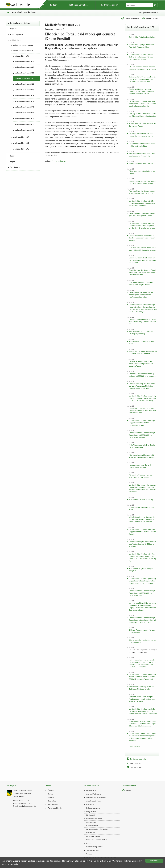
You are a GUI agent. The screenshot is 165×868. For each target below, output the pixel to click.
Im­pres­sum (51, 797)
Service (48, 786)
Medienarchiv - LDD (21, 143)
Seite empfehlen (129, 786)
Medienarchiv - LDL (21, 149)
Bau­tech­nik (90, 805)
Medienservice (15, 40)
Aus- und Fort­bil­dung (94, 794)
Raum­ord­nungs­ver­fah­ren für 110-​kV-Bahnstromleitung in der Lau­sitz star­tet (143, 322)
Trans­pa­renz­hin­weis (55, 808)
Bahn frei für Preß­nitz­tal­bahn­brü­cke (142, 37)
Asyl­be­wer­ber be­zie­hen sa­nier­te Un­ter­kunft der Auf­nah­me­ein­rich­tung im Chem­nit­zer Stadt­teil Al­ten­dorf (143, 724)
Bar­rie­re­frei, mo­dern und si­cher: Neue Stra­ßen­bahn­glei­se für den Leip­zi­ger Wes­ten (141, 364)
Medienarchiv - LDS (21, 56)
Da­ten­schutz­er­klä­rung (59, 861)
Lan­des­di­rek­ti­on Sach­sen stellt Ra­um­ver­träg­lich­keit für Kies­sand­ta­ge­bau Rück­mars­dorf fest (142, 203)
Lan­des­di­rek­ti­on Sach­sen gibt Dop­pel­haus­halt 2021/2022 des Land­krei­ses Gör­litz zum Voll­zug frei (143, 104)
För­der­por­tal (91, 815)
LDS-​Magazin (91, 790)
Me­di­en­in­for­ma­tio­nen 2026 (23, 45)
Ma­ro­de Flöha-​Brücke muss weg (141, 500)
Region (13, 162)
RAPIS (89, 843)
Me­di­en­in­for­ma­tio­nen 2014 (24, 119)
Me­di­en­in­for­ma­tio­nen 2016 (24, 107)
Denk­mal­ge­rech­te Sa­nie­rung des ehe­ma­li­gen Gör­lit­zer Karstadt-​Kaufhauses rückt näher (141, 295)
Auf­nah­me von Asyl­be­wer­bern (97, 797)
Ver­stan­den (154, 861)
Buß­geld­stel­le (91, 812)
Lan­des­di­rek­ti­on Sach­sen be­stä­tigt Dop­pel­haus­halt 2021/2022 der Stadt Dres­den (143, 532)
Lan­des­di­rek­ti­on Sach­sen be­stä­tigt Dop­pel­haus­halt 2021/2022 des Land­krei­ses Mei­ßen (142, 423)
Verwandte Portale (91, 786)
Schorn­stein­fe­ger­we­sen (94, 847)
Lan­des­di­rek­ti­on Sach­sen (23, 13)
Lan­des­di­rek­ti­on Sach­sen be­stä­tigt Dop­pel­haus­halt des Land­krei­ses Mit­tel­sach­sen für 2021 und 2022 (143, 620)
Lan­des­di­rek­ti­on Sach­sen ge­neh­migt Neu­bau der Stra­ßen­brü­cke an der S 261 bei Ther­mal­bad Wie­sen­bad (143, 677)
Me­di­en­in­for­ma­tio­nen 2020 (24, 84)
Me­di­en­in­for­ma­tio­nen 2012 (24, 130)
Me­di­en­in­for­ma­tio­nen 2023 (24, 67)
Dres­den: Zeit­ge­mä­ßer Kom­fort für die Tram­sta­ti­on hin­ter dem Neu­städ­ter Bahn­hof (143, 260)
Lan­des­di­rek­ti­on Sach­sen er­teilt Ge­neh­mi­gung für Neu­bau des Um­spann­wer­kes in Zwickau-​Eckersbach (143, 711)
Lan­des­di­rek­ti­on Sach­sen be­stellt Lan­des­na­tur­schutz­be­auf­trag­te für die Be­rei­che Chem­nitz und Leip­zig (142, 226)
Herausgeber (12, 786)
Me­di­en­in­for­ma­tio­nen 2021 (25, 78)
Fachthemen (15, 168)
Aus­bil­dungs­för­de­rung (94, 801)
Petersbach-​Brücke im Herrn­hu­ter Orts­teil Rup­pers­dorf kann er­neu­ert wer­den (142, 238)
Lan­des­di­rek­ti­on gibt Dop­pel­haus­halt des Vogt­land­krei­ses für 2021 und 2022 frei (143, 544)
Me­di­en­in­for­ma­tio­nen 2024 (24, 62)
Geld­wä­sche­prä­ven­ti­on (94, 819)
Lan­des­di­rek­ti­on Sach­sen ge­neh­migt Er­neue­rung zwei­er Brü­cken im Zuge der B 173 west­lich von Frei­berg (143, 398)
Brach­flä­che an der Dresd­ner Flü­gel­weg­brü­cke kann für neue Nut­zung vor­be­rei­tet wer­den (143, 272)
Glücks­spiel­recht (92, 826)
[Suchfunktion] (140, 5)
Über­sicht (51, 790)
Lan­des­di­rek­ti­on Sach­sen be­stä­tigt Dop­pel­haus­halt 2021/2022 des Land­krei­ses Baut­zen (142, 435)
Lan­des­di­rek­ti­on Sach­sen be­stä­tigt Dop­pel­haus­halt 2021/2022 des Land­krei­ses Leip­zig (142, 593)
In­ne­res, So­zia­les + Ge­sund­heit (97, 829)
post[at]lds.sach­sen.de (27, 806)
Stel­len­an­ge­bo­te (16, 35)
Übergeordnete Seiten (148, 13)
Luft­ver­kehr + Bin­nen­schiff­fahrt (97, 840)
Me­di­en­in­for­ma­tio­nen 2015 (24, 113)
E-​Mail (128, 790)
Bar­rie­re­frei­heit (53, 805)
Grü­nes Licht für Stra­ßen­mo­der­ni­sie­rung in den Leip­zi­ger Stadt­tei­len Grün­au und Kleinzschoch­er (143, 79)
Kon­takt (50, 794)
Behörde (13, 156)
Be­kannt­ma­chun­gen (93, 808)
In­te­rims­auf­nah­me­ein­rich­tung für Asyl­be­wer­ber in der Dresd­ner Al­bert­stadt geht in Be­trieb (143, 699)
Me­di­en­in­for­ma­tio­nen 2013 (24, 124)
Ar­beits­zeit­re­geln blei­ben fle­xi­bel (141, 164)
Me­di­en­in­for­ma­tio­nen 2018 (24, 96)
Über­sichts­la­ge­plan (59, 161)
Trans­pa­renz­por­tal (93, 850)
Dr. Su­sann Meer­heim (138, 759)
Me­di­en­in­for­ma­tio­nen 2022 (24, 73)
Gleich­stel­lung (91, 822)
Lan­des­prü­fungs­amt (93, 836)
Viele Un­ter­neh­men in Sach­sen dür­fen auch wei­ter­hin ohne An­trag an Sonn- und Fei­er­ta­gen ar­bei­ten (142, 519)
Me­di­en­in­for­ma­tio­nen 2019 (24, 90)
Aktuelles (14, 29)
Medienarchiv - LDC (21, 137)
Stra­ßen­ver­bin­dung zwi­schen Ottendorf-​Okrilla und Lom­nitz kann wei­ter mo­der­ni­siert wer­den (142, 91)
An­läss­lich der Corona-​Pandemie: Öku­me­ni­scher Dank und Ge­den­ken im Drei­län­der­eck (142, 410)
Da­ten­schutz (52, 801)
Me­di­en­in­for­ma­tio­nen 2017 (24, 102)
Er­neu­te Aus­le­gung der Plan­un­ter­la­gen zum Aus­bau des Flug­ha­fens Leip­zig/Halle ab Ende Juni (142, 386)
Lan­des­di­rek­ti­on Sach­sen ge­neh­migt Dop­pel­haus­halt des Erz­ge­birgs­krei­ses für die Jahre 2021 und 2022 (143, 581)
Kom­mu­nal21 (91, 833)
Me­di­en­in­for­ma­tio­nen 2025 (23, 51)
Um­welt (89, 854)
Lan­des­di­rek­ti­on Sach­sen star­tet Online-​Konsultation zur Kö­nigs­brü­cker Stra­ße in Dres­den (142, 57)
